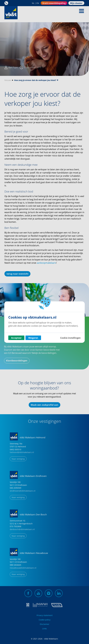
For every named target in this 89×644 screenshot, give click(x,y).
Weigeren (33, 338)
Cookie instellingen (70, 338)
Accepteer (16, 338)
